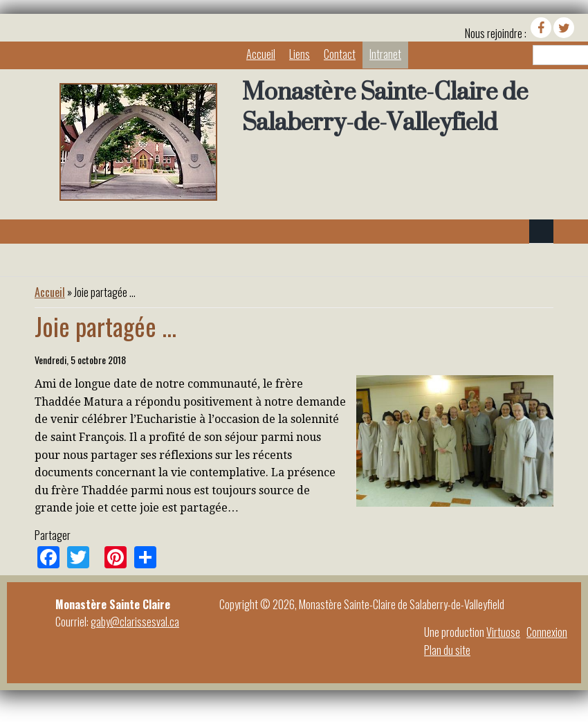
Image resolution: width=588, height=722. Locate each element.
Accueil (261, 54)
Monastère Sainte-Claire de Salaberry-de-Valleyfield (385, 107)
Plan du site (447, 650)
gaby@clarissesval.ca (135, 622)
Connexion (547, 632)
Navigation (541, 232)
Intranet (385, 54)
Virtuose (503, 632)
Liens (300, 54)
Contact (340, 54)
